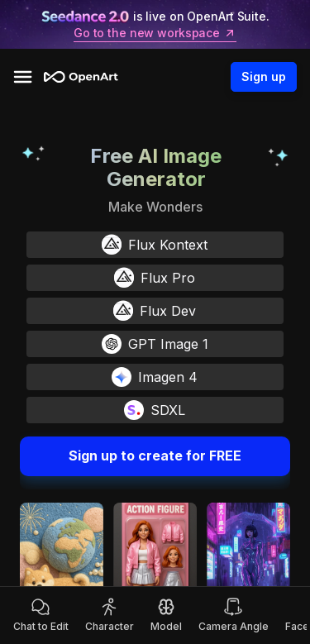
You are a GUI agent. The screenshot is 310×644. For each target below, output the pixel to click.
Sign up (264, 77)
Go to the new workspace (155, 33)
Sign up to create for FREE (155, 456)
